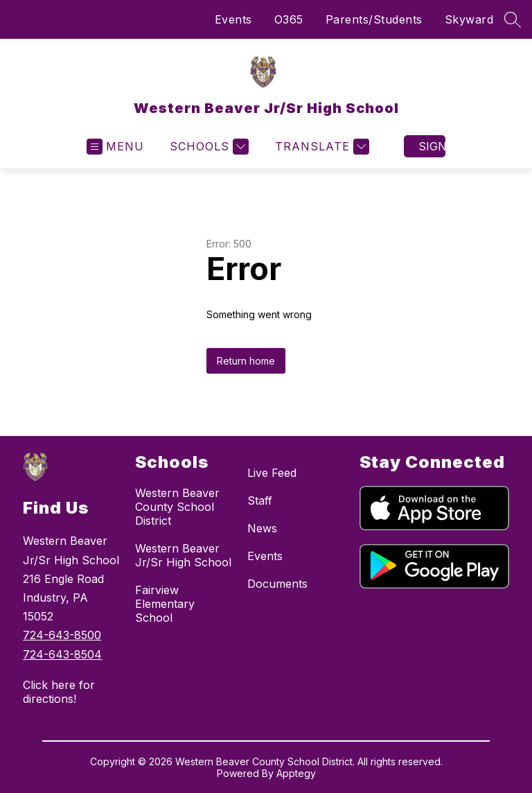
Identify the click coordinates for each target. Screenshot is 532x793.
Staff (260, 500)
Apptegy (296, 773)
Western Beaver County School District (177, 507)
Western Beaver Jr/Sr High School (183, 555)
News (262, 528)
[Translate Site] (320, 147)
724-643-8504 (62, 654)
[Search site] (513, 19)
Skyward (469, 19)
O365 (289, 19)
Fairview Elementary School (165, 604)
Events (233, 19)
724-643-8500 (62, 635)
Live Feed (272, 473)
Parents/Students (374, 19)
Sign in (432, 146)
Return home (246, 361)
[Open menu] (115, 147)
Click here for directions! (59, 692)
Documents (277, 584)
